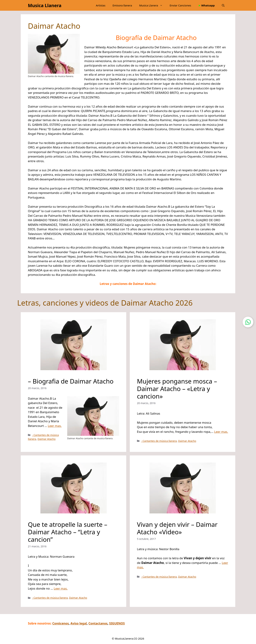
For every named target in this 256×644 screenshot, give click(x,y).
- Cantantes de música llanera (159, 441)
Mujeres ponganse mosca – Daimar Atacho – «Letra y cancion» (177, 389)
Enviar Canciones (180, 5)
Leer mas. (55, 426)
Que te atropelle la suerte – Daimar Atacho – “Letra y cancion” (68, 532)
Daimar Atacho (47, 439)
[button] (223, 5)
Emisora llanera (122, 5)
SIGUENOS (117, 623)
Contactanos (98, 623)
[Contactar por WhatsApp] (248, 322)
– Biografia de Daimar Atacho (71, 381)
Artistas (101, 5)
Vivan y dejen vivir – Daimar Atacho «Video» (177, 528)
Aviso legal (79, 623)
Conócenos (60, 623)
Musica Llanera (45, 5)
